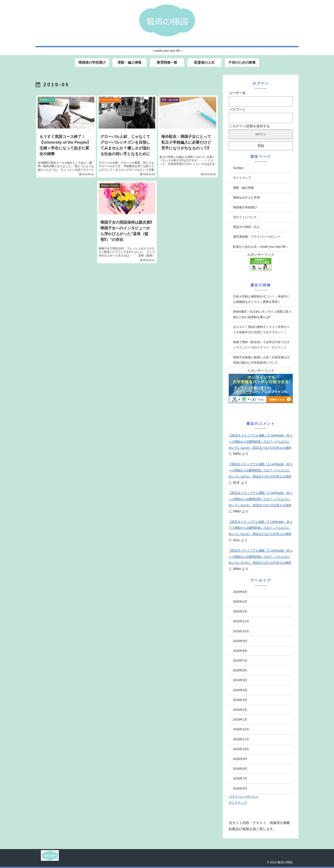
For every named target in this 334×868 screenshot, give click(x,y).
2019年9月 (240, 641)
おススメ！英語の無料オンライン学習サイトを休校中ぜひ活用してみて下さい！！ (261, 330)
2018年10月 (241, 749)
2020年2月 (240, 611)
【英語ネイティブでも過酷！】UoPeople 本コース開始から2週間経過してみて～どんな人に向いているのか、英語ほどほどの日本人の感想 (261, 442)
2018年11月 (241, 739)
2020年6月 (240, 592)
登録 (261, 146)
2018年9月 (240, 759)
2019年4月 (240, 690)
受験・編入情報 (243, 188)
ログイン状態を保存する (249, 126)
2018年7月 (240, 778)
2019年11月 (241, 621)
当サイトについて (245, 217)
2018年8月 (240, 769)
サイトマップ (242, 178)
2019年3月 (240, 700)
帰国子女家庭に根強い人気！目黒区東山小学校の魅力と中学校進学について (261, 360)
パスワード (237, 109)
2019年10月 (241, 631)
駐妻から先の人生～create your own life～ (261, 247)
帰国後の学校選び (245, 207)
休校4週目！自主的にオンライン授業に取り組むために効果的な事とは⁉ (262, 314)
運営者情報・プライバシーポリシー (257, 237)
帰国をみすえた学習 (246, 197)
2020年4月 (240, 602)
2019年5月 (240, 680)
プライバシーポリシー (244, 797)
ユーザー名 (237, 93)
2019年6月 (240, 670)
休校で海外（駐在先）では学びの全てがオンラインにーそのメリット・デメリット (261, 345)
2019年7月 (240, 661)
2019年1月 (240, 719)
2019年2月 (240, 710)
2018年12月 (241, 729)
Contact (238, 168)
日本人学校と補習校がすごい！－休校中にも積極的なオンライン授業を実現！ (261, 299)
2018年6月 (240, 788)
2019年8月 (240, 651)
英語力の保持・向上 (246, 227)
